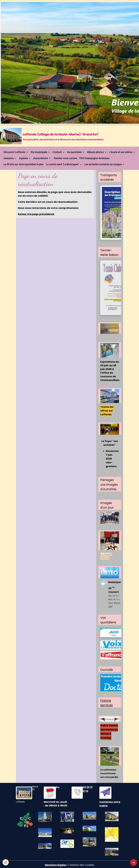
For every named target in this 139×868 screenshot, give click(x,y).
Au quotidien (75, 152)
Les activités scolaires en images (103, 165)
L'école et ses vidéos (121, 152)
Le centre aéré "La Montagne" (63, 165)
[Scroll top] (134, 863)
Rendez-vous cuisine (65, 158)
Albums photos (96, 152)
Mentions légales (56, 864)
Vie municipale (39, 152)
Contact (57, 152)
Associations (41, 158)
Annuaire (9, 158)
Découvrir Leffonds (15, 152)
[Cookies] (6, 862)
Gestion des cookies (82, 864)
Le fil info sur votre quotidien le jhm (24, 165)
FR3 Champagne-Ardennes (94, 158)
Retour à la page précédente (37, 214)
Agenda (24, 158)
